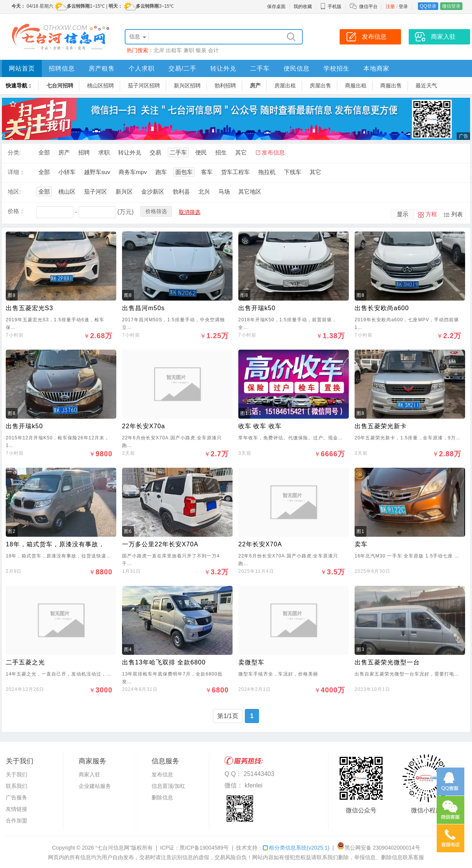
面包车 (184, 172)
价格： (16, 211)
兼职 (189, 50)
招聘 (84, 152)
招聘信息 (62, 68)
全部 (44, 152)
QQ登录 (428, 6)
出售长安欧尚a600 (382, 308)
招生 (221, 152)
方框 (431, 214)
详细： (16, 172)
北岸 (159, 50)
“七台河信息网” (113, 848)
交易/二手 (182, 68)
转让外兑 (223, 68)
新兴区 (124, 192)
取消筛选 (190, 212)
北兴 (204, 192)
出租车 (174, 50)
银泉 (201, 50)
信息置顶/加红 (168, 786)
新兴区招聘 (187, 85)
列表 (457, 214)
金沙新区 (153, 192)
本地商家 (376, 68)
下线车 (293, 172)
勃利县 (181, 192)
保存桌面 (276, 7)
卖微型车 (251, 662)
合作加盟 (17, 820)
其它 (241, 152)
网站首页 (22, 68)
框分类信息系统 (296, 848)
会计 (213, 50)
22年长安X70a (144, 426)
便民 (201, 152)
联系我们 (17, 786)
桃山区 (67, 192)
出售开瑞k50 (257, 308)
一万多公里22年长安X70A (160, 544)
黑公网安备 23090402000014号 (379, 848)
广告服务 (17, 797)
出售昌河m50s (143, 308)
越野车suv (97, 172)
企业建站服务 (95, 786)
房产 (255, 85)
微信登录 (451, 6)
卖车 (361, 544)
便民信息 (297, 68)
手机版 (331, 7)
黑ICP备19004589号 (204, 848)
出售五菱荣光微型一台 (387, 662)
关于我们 (17, 774)
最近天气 (426, 85)
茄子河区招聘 (144, 85)
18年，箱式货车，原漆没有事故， (55, 544)
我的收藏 (303, 7)
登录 (403, 7)
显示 (403, 214)
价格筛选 (156, 211)
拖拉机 (267, 172)
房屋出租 (285, 85)
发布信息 (273, 152)
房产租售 (102, 68)
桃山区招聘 (101, 85)
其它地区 (250, 192)
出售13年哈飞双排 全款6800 (164, 662)
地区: (14, 192)
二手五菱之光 (25, 662)
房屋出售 (320, 85)
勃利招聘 (225, 85)
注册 (390, 7)
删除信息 (162, 797)
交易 (155, 152)
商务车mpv (133, 172)
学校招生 (337, 68)
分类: (14, 152)
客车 (207, 172)
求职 (104, 152)
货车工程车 (235, 172)
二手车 (260, 68)
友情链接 (17, 809)
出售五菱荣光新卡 (381, 426)
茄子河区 (96, 192)
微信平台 (368, 7)
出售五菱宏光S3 (30, 308)
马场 (224, 192)
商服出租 (356, 85)
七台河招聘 (60, 85)
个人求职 (142, 68)
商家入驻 (89, 774)
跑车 (161, 172)
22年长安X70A (260, 544)
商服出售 (391, 85)
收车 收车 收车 (260, 426)
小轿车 (67, 172)
